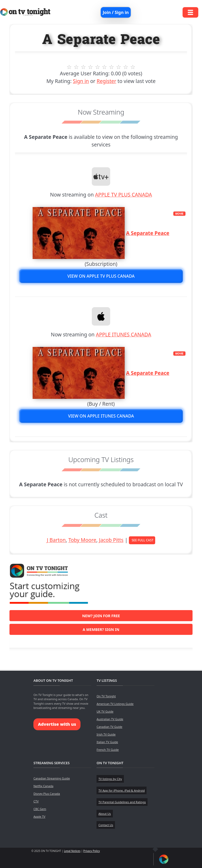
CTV (36, 801)
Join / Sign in (116, 12)
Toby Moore (82, 540)
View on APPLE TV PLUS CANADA (101, 276)
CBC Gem (40, 809)
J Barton (56, 540)
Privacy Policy (92, 851)
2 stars (76, 67)
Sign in (81, 81)
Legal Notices (72, 851)
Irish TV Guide (106, 734)
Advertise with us (57, 724)
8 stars (119, 67)
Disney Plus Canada (47, 794)
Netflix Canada (43, 786)
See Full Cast (142, 540)
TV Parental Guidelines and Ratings (122, 802)
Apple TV (39, 816)
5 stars (97, 67)
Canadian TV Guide (109, 727)
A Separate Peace (148, 233)
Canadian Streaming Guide (52, 778)
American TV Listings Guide (115, 704)
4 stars (90, 67)
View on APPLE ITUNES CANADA (101, 416)
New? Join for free (101, 616)
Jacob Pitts (111, 540)
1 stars (69, 67)
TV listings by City (110, 779)
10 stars (133, 67)
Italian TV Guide (107, 742)
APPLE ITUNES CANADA (123, 334)
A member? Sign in (101, 629)
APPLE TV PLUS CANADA (123, 195)
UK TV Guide (105, 711)
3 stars (83, 67)
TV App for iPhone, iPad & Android (122, 790)
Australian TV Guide (110, 719)
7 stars (112, 67)
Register (106, 81)
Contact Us (106, 825)
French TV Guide (108, 750)
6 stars (105, 67)
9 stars (126, 67)
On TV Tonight (106, 696)
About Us (105, 814)
